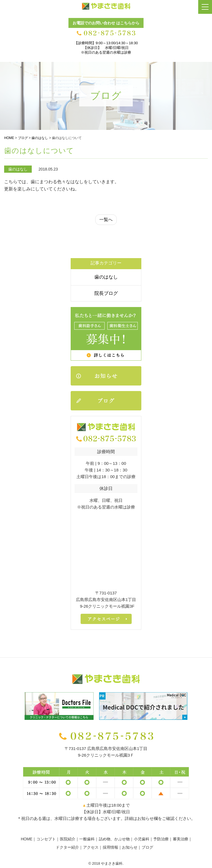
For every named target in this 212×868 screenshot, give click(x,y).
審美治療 (181, 839)
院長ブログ (106, 293)
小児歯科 (142, 839)
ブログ (147, 847)
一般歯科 (87, 839)
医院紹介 (68, 839)
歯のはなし (106, 277)
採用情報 (110, 847)
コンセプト (46, 839)
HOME (26, 839)
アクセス (91, 847)
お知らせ (130, 847)
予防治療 (161, 839)
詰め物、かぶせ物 (114, 839)
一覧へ (106, 220)
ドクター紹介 (67, 847)
